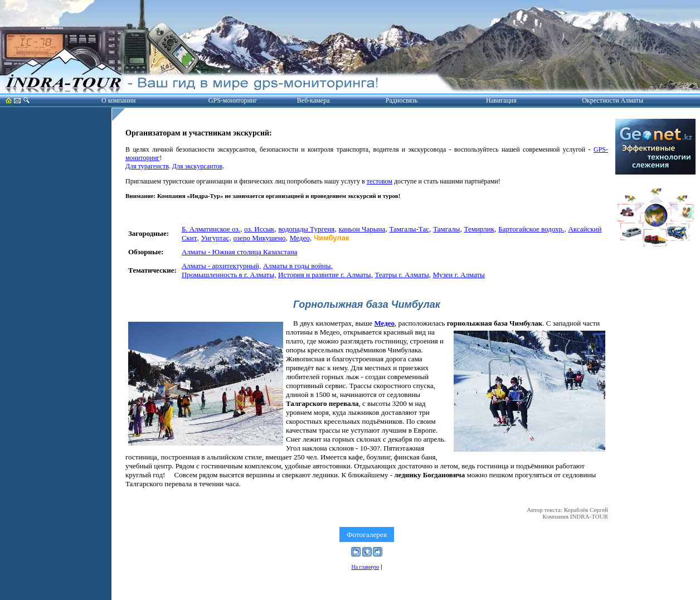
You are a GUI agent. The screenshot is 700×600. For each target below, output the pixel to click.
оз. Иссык (259, 229)
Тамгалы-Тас (409, 229)
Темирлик (479, 229)
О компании (118, 100)
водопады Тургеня (306, 229)
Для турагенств (147, 166)
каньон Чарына (362, 229)
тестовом (380, 181)
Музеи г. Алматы (459, 275)
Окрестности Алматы (612, 100)
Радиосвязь (402, 100)
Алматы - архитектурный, (221, 266)
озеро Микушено (260, 238)
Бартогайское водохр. (531, 229)
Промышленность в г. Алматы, (229, 275)
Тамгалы (446, 229)
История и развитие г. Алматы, (325, 275)
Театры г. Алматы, (403, 275)
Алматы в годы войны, (298, 266)
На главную (365, 567)
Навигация (501, 100)
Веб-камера (313, 100)
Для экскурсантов (197, 166)
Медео (300, 238)
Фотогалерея (366, 534)
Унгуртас (215, 238)
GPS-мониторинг (233, 100)
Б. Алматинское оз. (211, 229)
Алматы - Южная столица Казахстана (240, 252)
